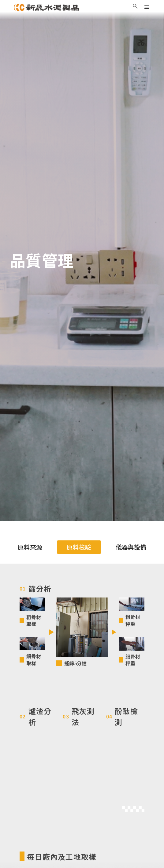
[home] (47, 7)
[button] (147, 7)
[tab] (30, 547)
